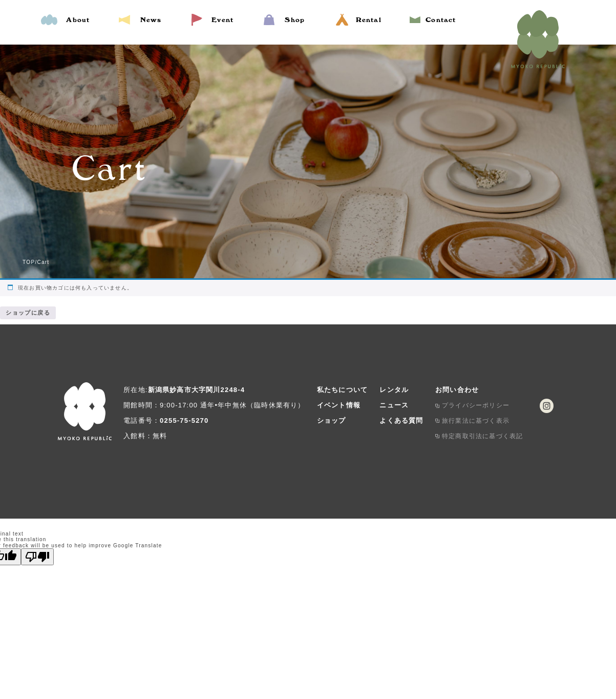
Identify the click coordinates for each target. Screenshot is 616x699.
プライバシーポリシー (476, 404)
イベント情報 (339, 404)
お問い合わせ (457, 388)
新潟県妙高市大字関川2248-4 (197, 388)
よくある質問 (401, 419)
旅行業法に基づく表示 (476, 419)
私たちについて (342, 388)
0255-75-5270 (184, 419)
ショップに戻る (25, 312)
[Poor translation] (37, 555)
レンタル (394, 388)
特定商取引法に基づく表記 (482, 435)
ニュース (394, 404)
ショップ (332, 419)
